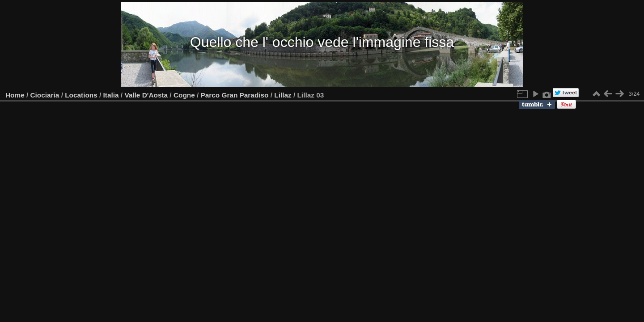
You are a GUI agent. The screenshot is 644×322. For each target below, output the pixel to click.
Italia (111, 95)
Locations (81, 95)
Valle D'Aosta (146, 95)
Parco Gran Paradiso (235, 95)
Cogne (184, 95)
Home (15, 95)
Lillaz (283, 95)
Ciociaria (45, 95)
